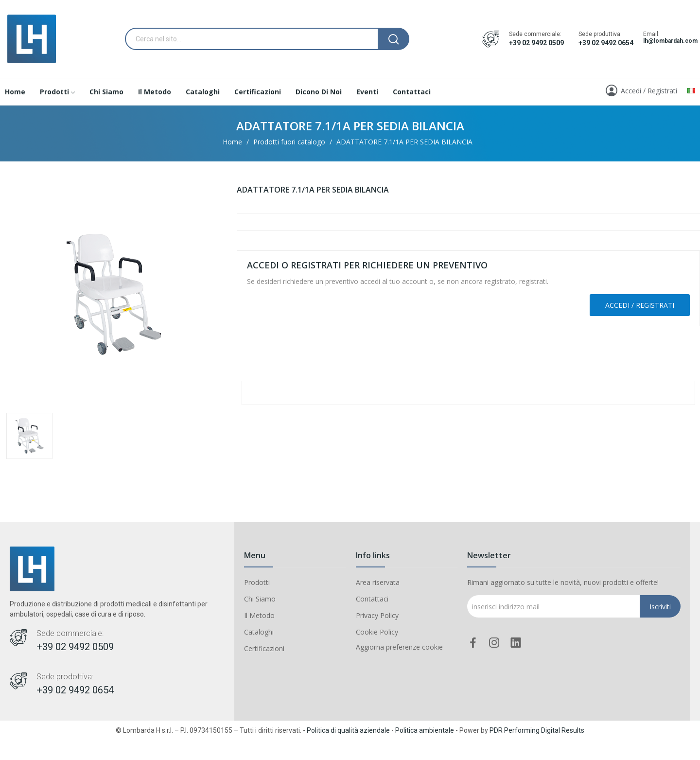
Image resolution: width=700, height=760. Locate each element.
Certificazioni (264, 648)
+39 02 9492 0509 (536, 43)
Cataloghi (259, 632)
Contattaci (372, 599)
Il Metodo (259, 615)
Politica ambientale (425, 730)
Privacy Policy (377, 615)
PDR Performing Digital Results (537, 730)
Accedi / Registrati (640, 305)
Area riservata (378, 582)
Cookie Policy (377, 632)
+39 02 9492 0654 (606, 43)
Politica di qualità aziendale (348, 730)
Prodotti (257, 582)
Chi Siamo (260, 599)
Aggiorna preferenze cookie (399, 647)
